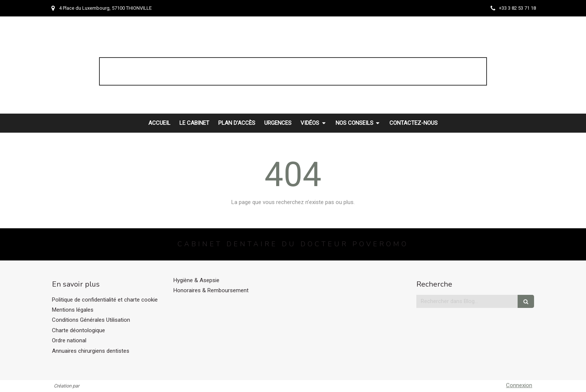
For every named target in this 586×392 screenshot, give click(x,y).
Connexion (519, 385)
